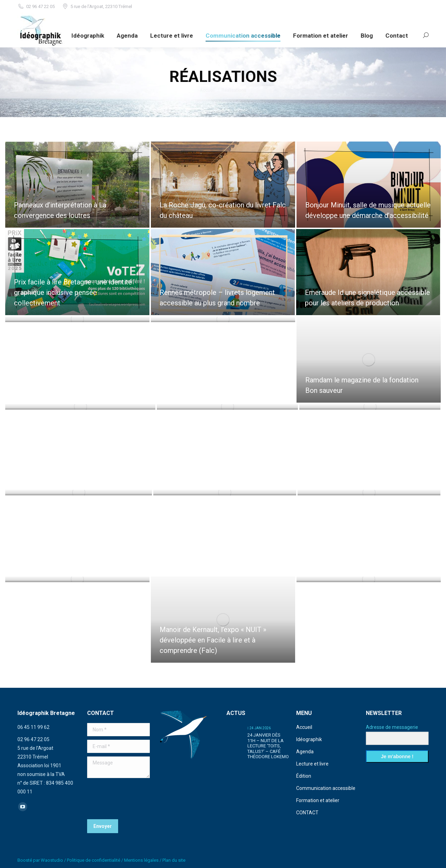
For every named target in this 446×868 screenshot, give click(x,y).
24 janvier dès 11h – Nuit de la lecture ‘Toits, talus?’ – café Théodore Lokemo (268, 746)
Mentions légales (141, 860)
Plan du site (174, 860)
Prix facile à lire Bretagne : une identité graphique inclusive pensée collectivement (73, 292)
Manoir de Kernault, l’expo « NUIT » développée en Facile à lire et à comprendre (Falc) (213, 640)
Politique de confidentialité (94, 860)
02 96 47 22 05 (36, 6)
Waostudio (52, 860)
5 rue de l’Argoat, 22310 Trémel (97, 6)
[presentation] (140, 799)
